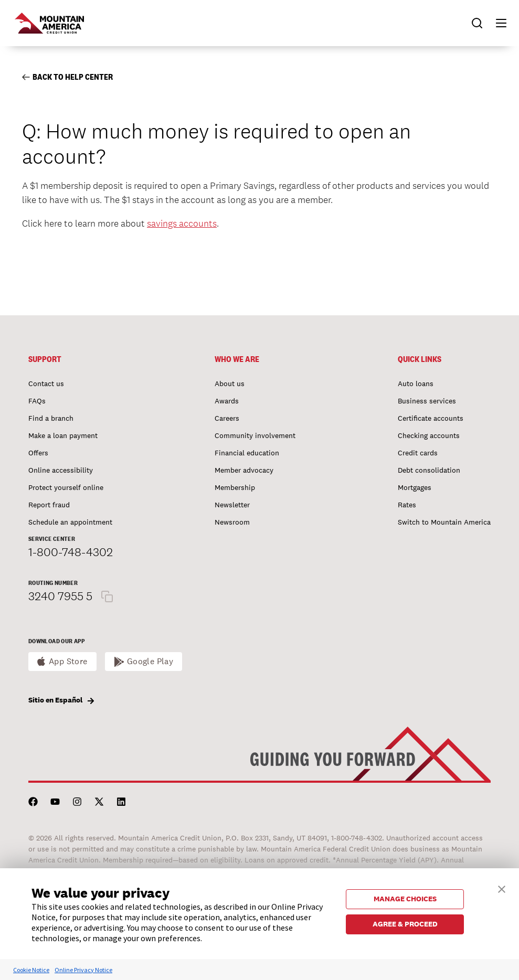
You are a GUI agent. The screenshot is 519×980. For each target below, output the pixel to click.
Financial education (247, 453)
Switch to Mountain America (444, 522)
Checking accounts (429, 435)
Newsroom (232, 522)
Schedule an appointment (70, 522)
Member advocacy (244, 470)
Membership (235, 487)
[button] (496, 23)
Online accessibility (61, 470)
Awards (227, 401)
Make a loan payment (63, 435)
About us (230, 384)
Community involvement (255, 435)
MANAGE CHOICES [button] (405, 899)
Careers (227, 418)
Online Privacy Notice (83, 970)
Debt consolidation (429, 470)
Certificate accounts (431, 418)
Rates (407, 505)
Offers (38, 453)
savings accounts (182, 223)
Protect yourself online (66, 487)
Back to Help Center (67, 77)
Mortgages (415, 487)
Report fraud (49, 505)
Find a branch (51, 418)
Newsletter (232, 505)
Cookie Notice (31, 970)
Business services (427, 401)
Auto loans (416, 384)
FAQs (37, 401)
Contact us (46, 384)
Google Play (150, 661)
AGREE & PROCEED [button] (405, 924)
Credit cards (418, 453)
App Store (68, 661)
